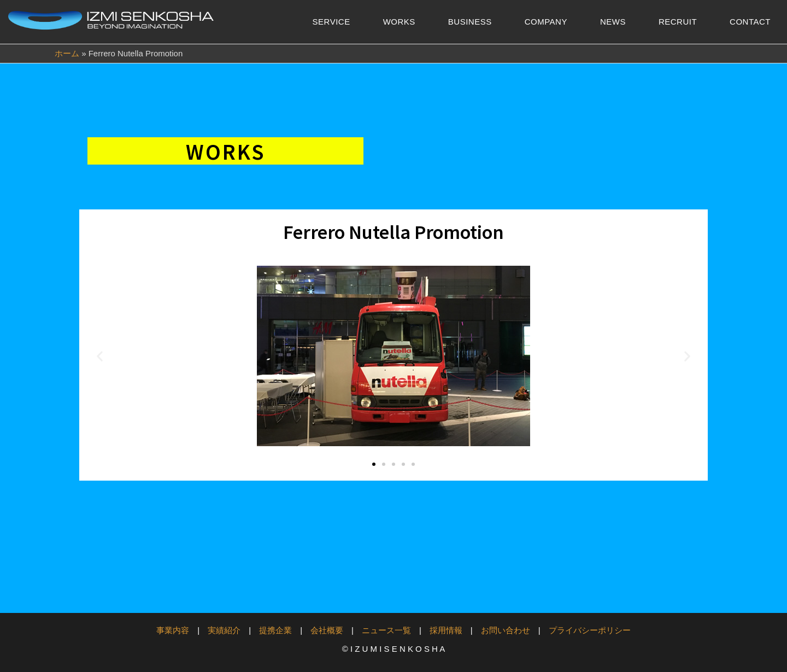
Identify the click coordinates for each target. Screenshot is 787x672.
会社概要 (327, 630)
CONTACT (750, 22)
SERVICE (331, 22)
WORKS (399, 22)
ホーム (67, 53)
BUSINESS (470, 22)
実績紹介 (224, 630)
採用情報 (446, 630)
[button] (100, 356)
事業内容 (173, 630)
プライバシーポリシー (590, 630)
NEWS (613, 22)
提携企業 (275, 630)
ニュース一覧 (386, 630)
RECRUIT (678, 22)
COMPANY (546, 22)
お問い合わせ (506, 630)
